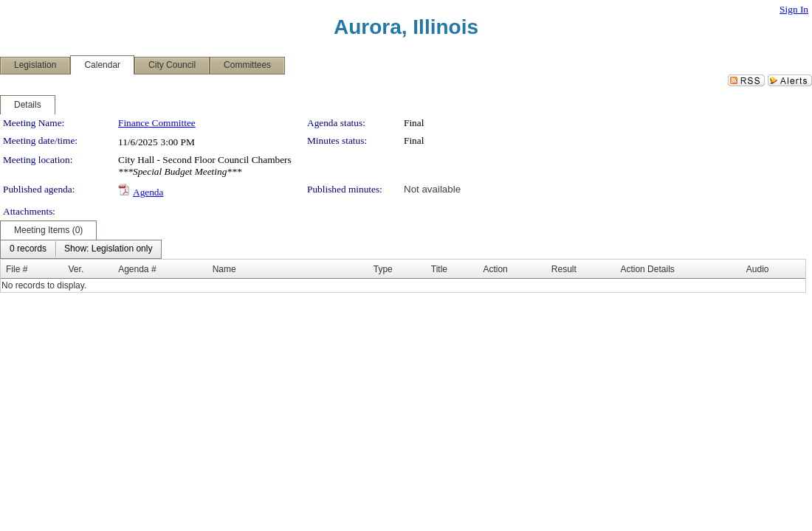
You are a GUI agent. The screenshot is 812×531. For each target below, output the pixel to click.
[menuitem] (28, 249)
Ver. (76, 269)
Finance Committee (157, 123)
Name (224, 269)
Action (495, 269)
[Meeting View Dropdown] (108, 249)
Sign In (794, 9)
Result (564, 269)
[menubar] (81, 249)
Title (439, 269)
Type (383, 269)
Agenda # (137, 269)
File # (17, 269)
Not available (432, 189)
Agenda (148, 192)
